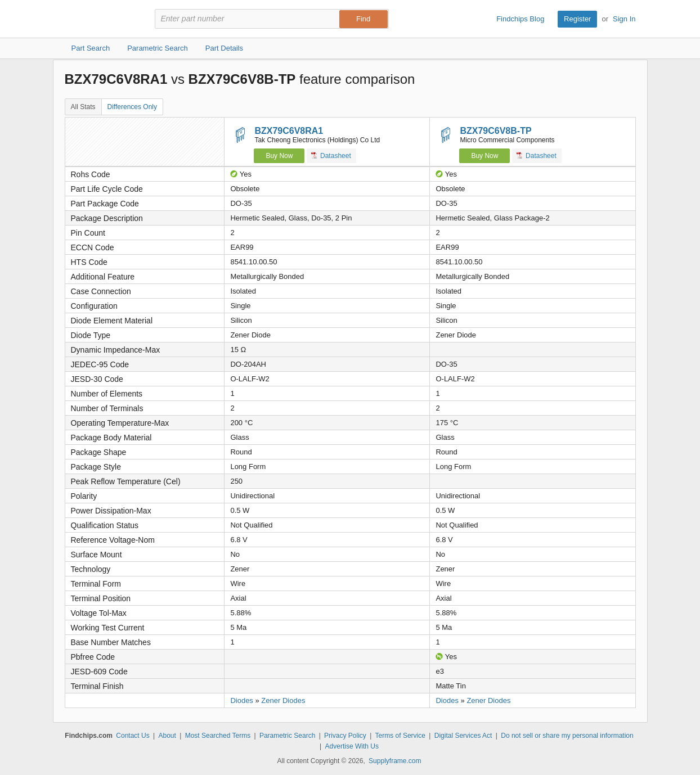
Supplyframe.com (395, 761)
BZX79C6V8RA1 (289, 131)
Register (577, 19)
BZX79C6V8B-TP (495, 131)
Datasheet (331, 156)
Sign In (624, 19)
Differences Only (132, 107)
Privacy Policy (345, 736)
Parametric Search (287, 736)
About (167, 736)
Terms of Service (400, 736)
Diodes (241, 700)
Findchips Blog (520, 19)
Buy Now (279, 156)
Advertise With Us (352, 746)
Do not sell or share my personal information (567, 736)
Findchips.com (101, 19)
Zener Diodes (283, 700)
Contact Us (133, 736)
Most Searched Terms (218, 736)
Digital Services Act (463, 736)
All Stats (83, 107)
